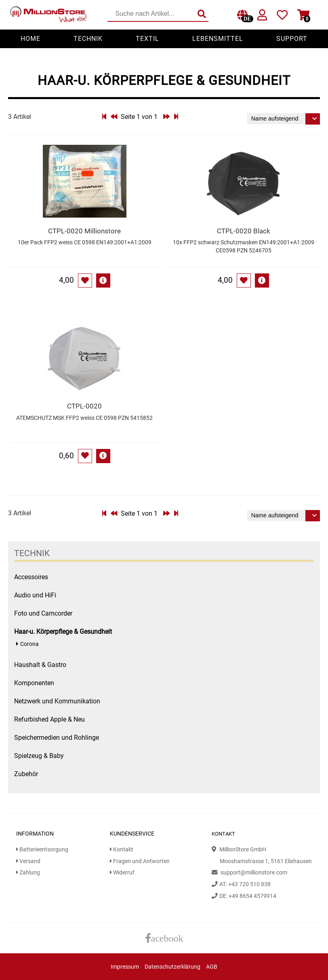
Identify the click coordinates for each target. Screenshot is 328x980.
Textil (147, 39)
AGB (212, 967)
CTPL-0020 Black (244, 231)
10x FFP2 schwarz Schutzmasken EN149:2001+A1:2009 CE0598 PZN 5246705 (244, 247)
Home (30, 39)
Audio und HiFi (35, 595)
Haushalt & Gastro (40, 665)
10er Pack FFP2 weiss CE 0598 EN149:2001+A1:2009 (85, 242)
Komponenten (34, 683)
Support (292, 39)
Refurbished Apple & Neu (49, 719)
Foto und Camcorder (43, 613)
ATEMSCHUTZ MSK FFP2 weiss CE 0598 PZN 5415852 (84, 418)
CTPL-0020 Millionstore (84, 231)
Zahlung (28, 873)
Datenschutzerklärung (172, 967)
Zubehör (26, 774)
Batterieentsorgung (42, 850)
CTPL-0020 (84, 406)
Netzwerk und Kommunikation (57, 701)
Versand (28, 861)
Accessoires (31, 577)
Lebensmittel (218, 39)
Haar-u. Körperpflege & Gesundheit (63, 632)
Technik (88, 39)
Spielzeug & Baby (39, 756)
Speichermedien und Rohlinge (57, 738)
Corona (29, 644)
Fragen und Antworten (140, 861)
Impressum (125, 967)
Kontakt (122, 850)
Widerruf (122, 873)
